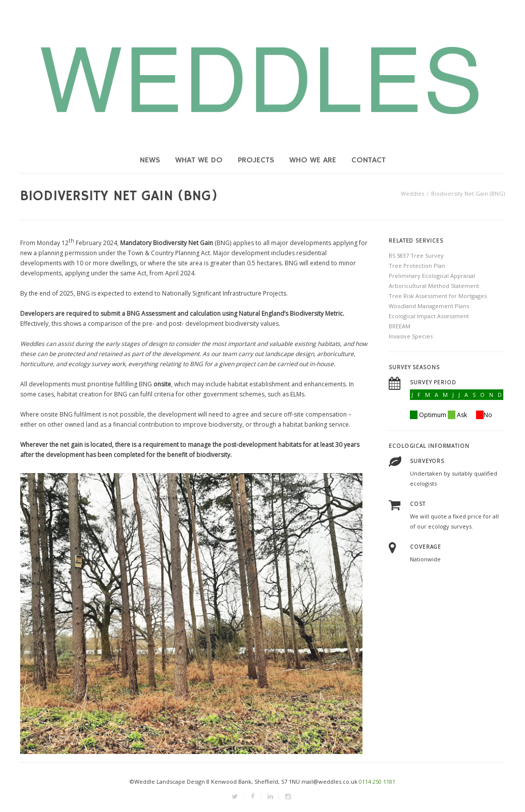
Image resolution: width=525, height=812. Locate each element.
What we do (199, 160)
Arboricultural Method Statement (434, 286)
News (150, 160)
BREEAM (400, 326)
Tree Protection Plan (417, 266)
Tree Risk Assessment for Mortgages (438, 296)
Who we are (313, 160)
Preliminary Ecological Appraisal (432, 276)
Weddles (412, 193)
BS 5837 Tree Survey (416, 255)
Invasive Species (411, 336)
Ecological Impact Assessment (429, 316)
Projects (256, 160)
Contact (369, 160)
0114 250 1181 (377, 781)
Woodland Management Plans (429, 306)
